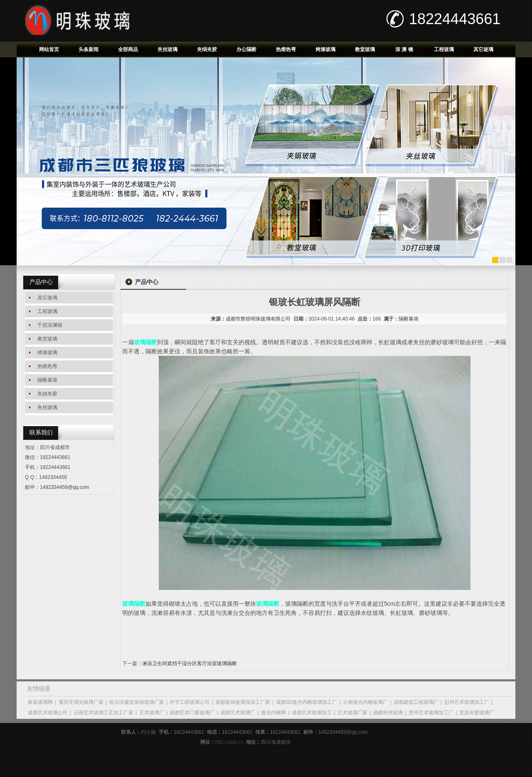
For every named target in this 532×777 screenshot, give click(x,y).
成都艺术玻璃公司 (48, 713)
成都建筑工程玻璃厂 (416, 702)
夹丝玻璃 (167, 49)
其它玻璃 (483, 49)
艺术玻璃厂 (152, 713)
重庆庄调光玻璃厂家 (81, 702)
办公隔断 (246, 49)
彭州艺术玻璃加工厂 (467, 702)
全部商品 (128, 49)
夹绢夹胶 (207, 49)
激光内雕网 (273, 713)
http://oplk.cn (229, 742)
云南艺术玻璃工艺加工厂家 (103, 713)
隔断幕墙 (409, 319)
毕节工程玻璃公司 (190, 702)
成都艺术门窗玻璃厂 (192, 713)
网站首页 (49, 49)
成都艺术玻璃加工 (312, 713)
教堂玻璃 (365, 49)
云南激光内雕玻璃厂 (365, 702)
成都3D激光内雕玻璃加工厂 (307, 702)
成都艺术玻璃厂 (238, 713)
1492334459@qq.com (64, 487)
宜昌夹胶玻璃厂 (477, 713)
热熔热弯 (286, 49)
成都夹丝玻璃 (388, 713)
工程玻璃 (444, 49)
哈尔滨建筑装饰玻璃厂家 (137, 702)
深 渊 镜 (404, 49)
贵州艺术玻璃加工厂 (431, 713)
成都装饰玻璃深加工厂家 (243, 702)
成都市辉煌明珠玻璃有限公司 (258, 319)
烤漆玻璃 (325, 49)
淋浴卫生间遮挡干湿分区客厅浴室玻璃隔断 (190, 664)
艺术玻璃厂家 (352, 713)
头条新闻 (89, 49)
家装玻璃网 (40, 702)
